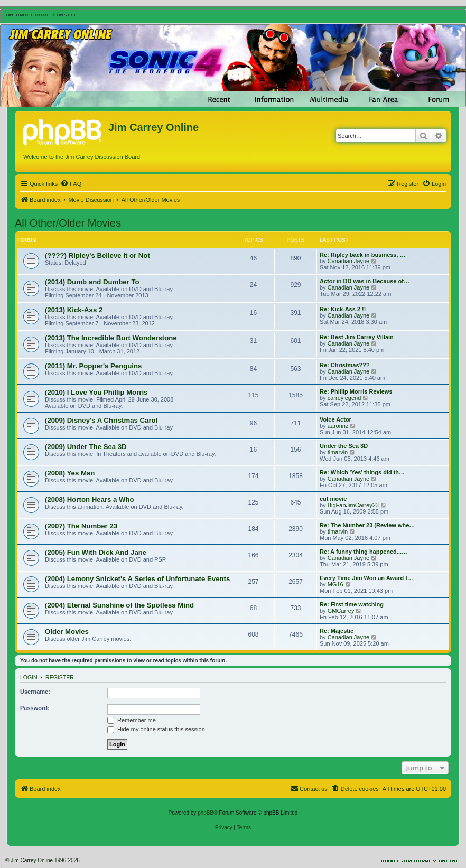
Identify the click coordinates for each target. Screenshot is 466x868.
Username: (35, 692)
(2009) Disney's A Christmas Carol (101, 420)
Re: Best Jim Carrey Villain (357, 337)
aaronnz (338, 426)
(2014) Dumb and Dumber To (92, 282)
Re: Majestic (337, 631)
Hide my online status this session (156, 729)
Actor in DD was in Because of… (365, 281)
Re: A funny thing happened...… (364, 552)
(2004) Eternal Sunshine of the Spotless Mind (119, 605)
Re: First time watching (352, 604)
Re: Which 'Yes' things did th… (362, 472)
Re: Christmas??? (345, 365)
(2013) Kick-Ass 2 (74, 310)
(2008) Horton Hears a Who (90, 500)
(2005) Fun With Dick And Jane (96, 552)
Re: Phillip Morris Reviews (356, 391)
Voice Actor (335, 419)
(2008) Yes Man (70, 473)
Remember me (132, 720)
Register (60, 677)
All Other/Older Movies (68, 223)
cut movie (333, 499)
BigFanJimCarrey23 (353, 505)
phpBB (206, 813)
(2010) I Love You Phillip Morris (96, 392)
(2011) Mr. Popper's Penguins (93, 366)
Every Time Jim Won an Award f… (366, 578)
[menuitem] (71, 184)
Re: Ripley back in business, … (363, 255)
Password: (35, 708)
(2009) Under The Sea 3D (86, 447)
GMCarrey (341, 611)
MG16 (335, 584)
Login (29, 677)
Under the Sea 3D (344, 446)
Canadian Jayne (349, 261)
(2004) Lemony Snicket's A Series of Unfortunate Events (137, 579)
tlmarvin (338, 452)
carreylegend (344, 398)
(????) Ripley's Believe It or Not (97, 255)
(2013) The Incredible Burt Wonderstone (111, 338)
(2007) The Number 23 (81, 526)
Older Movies (67, 632)
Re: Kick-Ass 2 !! (343, 309)
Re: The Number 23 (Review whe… (367, 525)
